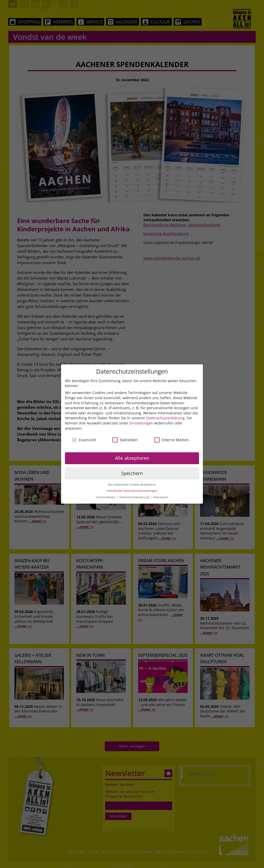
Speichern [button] (132, 473)
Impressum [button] (161, 497)
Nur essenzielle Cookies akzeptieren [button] (132, 485)
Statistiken (125, 440)
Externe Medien (172, 440)
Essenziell (84, 440)
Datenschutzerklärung (165, 418)
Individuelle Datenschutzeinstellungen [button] (132, 491)
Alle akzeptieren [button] (132, 458)
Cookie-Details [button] (106, 497)
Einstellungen (141, 423)
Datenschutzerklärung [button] (135, 497)
